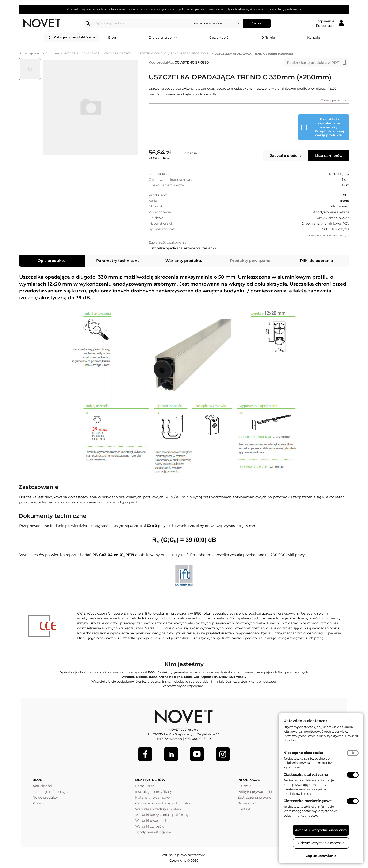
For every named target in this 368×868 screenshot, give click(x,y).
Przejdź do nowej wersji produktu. (329, 133)
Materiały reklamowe (152, 797)
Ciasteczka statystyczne (306, 774)
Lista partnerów (329, 156)
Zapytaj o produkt (286, 156)
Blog (112, 38)
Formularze (145, 786)
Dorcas (142, 677)
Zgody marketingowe (153, 832)
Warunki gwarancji (151, 821)
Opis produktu (52, 261)
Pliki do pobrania (316, 261)
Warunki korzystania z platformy (162, 815)
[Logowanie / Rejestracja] (330, 23)
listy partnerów (289, 9)
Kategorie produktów (75, 38)
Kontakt (314, 38)
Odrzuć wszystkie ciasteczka (321, 843)
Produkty (52, 53)
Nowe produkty (45, 797)
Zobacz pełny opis (334, 100)
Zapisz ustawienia (321, 856)
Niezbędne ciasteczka (303, 753)
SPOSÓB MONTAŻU (118, 53)
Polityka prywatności (255, 792)
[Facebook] (145, 754)
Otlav (223, 677)
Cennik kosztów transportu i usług (163, 803)
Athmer (128, 677)
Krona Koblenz (170, 677)
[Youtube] (197, 754)
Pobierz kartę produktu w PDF (313, 63)
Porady (38, 803)
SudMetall (237, 677)
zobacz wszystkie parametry (326, 235)
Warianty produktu (184, 261)
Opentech (209, 677)
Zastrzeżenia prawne (254, 797)
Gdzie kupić (219, 38)
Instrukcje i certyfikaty (154, 792)
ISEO (153, 677)
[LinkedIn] (171, 754)
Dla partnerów (163, 38)
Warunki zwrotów (150, 826)
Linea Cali (192, 677)
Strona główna (30, 53)
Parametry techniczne (118, 261)
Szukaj (258, 23)
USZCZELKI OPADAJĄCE (82, 53)
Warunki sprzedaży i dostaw (158, 809)
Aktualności (42, 786)
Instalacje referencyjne (51, 792)
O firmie (268, 38)
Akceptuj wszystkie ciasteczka (321, 830)
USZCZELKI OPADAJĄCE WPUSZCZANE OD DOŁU (173, 53)
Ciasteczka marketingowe (308, 801)
